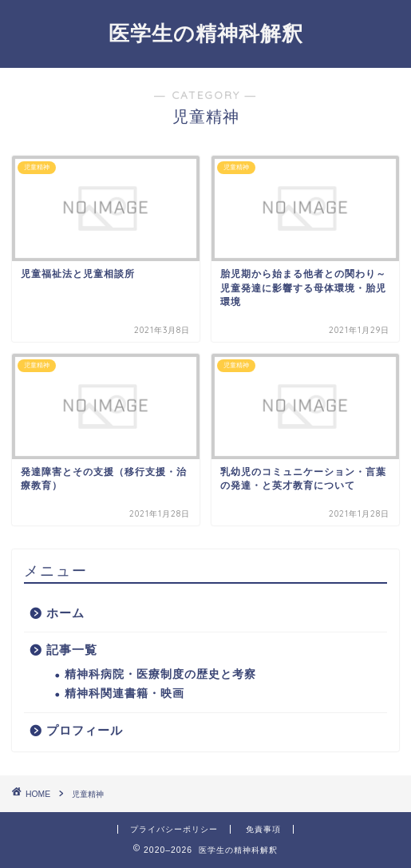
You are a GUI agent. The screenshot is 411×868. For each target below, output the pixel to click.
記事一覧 (72, 650)
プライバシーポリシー (174, 829)
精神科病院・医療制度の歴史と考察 (160, 674)
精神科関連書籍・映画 (124, 694)
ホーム (65, 613)
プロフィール (85, 730)
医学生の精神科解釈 (206, 33)
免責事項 (263, 829)
